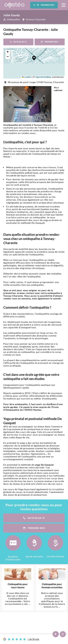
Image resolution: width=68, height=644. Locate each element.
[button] (34, 58)
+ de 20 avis (33, 639)
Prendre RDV (44, 5)
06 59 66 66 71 (18, 42)
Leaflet (26, 77)
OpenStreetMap (43, 77)
